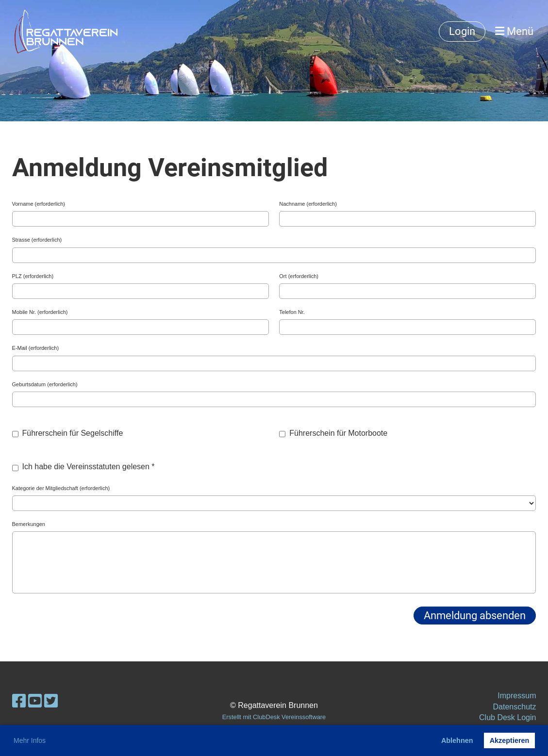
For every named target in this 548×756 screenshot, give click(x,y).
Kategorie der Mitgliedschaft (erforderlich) (61, 488)
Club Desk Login (507, 717)
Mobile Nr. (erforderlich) (40, 312)
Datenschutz (515, 707)
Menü (514, 31)
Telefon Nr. (292, 312)
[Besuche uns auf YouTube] (35, 701)
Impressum (517, 696)
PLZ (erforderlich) (33, 276)
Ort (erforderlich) (299, 276)
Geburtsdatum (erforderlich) (45, 384)
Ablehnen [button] (457, 740)
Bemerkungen (29, 524)
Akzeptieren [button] (510, 740)
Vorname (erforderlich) (39, 204)
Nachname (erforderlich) (308, 204)
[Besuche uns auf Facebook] (19, 701)
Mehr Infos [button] (30, 740)
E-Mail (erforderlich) (36, 348)
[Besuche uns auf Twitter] (51, 701)
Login (462, 31)
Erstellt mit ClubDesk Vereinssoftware (274, 717)
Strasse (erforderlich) (37, 240)
